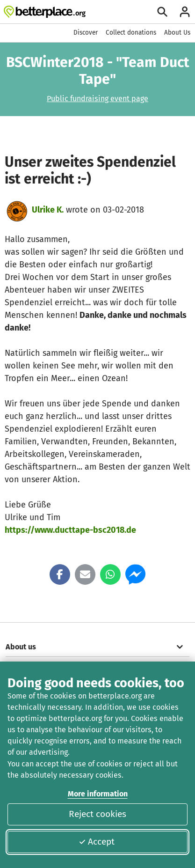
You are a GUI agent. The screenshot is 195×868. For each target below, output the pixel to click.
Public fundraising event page (97, 99)
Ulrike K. (48, 210)
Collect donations (131, 33)
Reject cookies (97, 814)
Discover (86, 33)
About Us (177, 33)
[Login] (185, 12)
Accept (97, 842)
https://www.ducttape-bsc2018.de (70, 530)
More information (98, 794)
